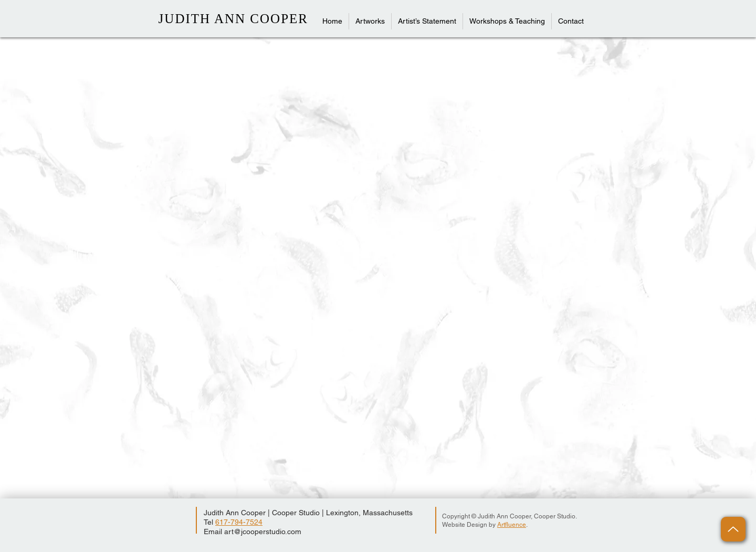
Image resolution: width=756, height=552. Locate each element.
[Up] (733, 529)
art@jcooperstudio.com (263, 532)
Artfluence (512, 525)
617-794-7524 (239, 522)
